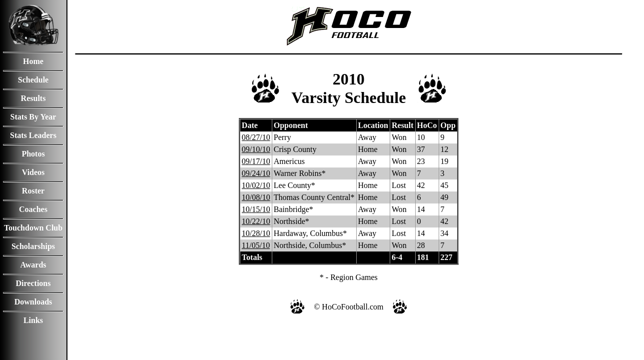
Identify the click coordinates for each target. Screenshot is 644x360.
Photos (33, 154)
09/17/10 (256, 161)
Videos (33, 172)
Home (33, 61)
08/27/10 (256, 137)
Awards (33, 265)
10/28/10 (256, 233)
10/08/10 (256, 197)
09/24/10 (256, 173)
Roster (33, 191)
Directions (33, 283)
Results (33, 98)
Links (33, 320)
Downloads (33, 302)
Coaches (33, 209)
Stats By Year (33, 117)
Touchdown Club (33, 228)
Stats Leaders (33, 135)
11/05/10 (256, 245)
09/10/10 (256, 149)
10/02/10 (256, 185)
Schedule (33, 80)
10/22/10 (256, 221)
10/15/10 (256, 209)
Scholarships (33, 246)
